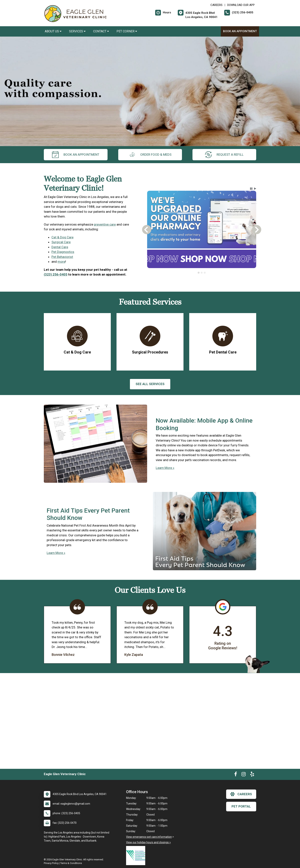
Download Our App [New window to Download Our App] (241, 5)
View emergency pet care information (149, 837)
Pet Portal (241, 806)
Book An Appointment (240, 31)
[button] (251, 189)
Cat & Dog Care (62, 237)
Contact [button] (101, 31)
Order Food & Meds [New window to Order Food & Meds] (150, 155)
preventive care (105, 224)
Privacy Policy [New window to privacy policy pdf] (51, 863)
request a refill (224, 155)
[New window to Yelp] (252, 775)
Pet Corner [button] (127, 31)
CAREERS (216, 5)
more (61, 262)
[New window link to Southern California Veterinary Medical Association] (137, 856)
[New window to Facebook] (236, 775)
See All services (150, 384)
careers (241, 794)
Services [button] (77, 31)
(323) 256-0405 (56, 274)
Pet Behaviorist (62, 257)
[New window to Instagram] (244, 775)
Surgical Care (61, 242)
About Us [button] (53, 31)
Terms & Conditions (71, 863)
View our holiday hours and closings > (148, 842)
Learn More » (165, 468)
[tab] (199, 273)
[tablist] (202, 273)
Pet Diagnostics (63, 252)
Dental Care (60, 247)
